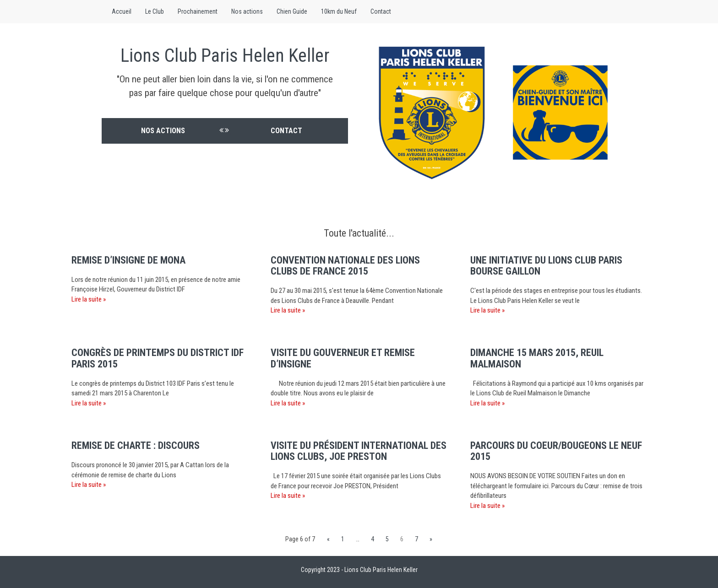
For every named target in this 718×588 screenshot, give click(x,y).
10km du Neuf (339, 11)
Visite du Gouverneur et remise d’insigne (343, 358)
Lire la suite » (89, 299)
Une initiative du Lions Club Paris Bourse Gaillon (546, 266)
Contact (381, 11)
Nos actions (247, 11)
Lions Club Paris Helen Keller (225, 56)
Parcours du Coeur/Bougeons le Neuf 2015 (556, 451)
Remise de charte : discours (136, 445)
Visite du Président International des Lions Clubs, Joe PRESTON (359, 451)
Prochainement (198, 11)
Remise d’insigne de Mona (128, 260)
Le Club (155, 11)
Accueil (122, 11)
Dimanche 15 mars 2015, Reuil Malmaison (537, 358)
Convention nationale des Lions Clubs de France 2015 (345, 266)
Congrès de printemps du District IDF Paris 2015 (158, 358)
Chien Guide (292, 11)
